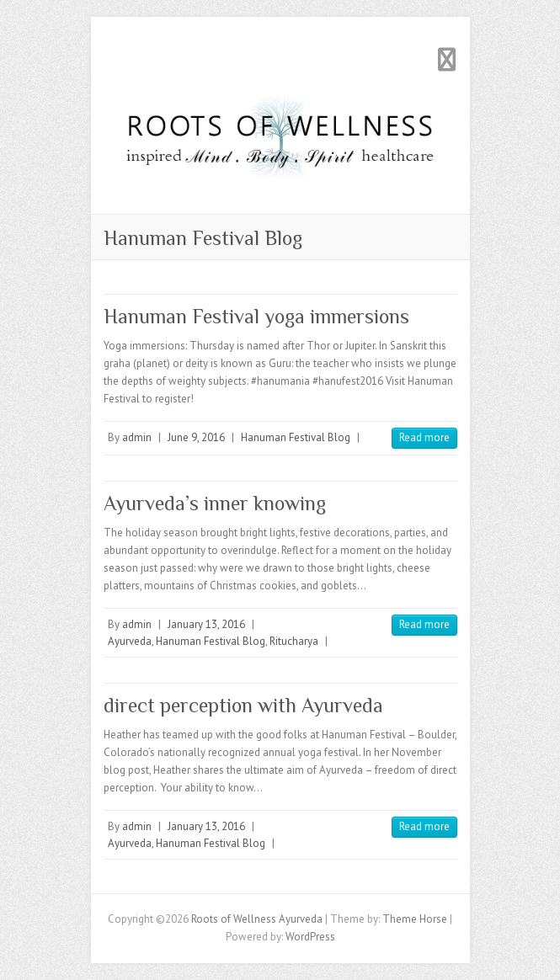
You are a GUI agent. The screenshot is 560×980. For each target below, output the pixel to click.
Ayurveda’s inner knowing (215, 503)
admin (137, 437)
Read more (424, 437)
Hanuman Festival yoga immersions (256, 316)
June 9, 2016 (196, 437)
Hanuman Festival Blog (296, 437)
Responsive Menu (447, 59)
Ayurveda (130, 641)
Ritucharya (294, 641)
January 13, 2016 (206, 624)
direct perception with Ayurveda (243, 705)
